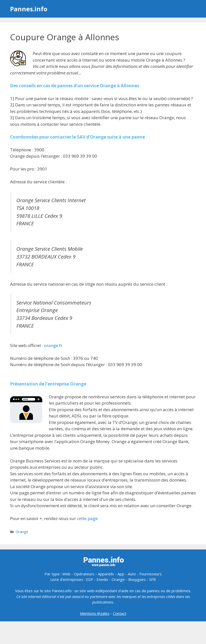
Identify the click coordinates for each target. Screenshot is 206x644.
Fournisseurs (151, 574)
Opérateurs (84, 574)
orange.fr (53, 345)
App (121, 574)
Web (66, 574)
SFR (152, 579)
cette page (87, 518)
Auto (132, 574)
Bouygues (137, 579)
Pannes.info (29, 9)
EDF (90, 579)
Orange (22, 532)
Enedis (102, 579)
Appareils (106, 574)
